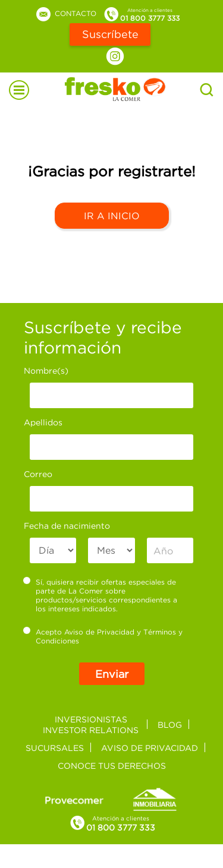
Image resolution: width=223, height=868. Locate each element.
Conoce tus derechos (112, 766)
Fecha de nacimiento (67, 525)
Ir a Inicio (112, 216)
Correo (38, 474)
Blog (170, 725)
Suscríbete (110, 34)
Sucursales (55, 748)
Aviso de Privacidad (99, 632)
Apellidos (43, 422)
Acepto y (103, 636)
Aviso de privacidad (150, 748)
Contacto (65, 13)
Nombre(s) (46, 370)
